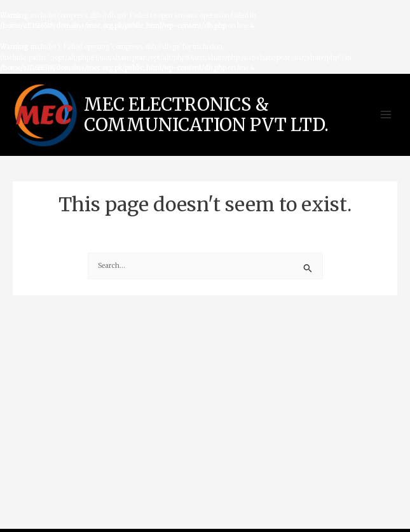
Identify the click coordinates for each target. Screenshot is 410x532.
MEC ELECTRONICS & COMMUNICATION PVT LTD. (206, 115)
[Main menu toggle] (386, 115)
